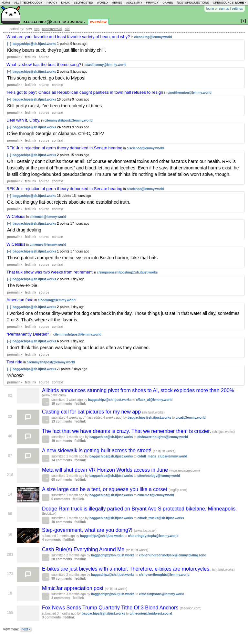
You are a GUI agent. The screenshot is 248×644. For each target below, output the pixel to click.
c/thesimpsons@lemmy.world (162, 594)
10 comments (62, 522)
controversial (52, 29)
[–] (9, 44)
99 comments (62, 579)
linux (65, 3)
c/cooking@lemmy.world (153, 37)
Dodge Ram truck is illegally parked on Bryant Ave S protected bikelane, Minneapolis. (139, 509)
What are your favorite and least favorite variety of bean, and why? (68, 37)
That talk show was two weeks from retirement (50, 272)
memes (117, 3)
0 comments (61, 499)
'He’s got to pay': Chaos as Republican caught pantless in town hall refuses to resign (85, 92)
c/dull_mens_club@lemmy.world (162, 456)
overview (98, 22)
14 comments (62, 460)
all (17, 3)
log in (210, 9)
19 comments (62, 404)
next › (26, 629)
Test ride (14, 362)
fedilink (31, 57)
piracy (52, 3)
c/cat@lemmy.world (191, 418)
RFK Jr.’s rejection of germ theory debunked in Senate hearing (64, 148)
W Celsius (16, 216)
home (6, 3)
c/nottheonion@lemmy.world (190, 93)
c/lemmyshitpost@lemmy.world (69, 120)
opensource (223, 3)
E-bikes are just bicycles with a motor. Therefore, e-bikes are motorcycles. (127, 569)
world (102, 3)
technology (32, 3)
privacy (152, 3)
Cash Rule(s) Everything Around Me (84, 549)
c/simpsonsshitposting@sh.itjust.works (127, 272)
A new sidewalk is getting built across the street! (97, 451)
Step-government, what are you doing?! (88, 530)
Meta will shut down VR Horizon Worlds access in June (106, 470)
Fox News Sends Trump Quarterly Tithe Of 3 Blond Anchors (111, 608)
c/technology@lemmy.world (159, 476)
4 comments (51, 540)
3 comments (61, 598)
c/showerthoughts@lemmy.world (163, 437)
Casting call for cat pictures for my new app (92, 412)
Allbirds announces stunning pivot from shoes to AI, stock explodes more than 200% (138, 390)
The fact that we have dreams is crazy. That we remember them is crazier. (127, 431)
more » (241, 3)
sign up (224, 9)
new (29, 29)
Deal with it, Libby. (23, 120)
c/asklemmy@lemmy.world (106, 65)
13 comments (62, 421)
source (44, 57)
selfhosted (83, 3)
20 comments (62, 559)
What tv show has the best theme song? (44, 64)
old (67, 29)
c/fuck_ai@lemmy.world (154, 400)
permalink (15, 57)
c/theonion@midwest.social (151, 613)
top (37, 29)
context (57, 85)
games (168, 3)
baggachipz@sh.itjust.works (54, 21)
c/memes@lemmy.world (48, 217)
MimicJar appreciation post (73, 588)
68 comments (62, 480)
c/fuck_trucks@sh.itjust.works (161, 518)
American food (20, 300)
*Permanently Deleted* (28, 334)
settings (237, 9)
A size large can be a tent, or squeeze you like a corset (105, 489)
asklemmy (134, 3)
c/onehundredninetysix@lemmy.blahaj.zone (173, 555)
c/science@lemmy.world (145, 148)
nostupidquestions (193, 3)
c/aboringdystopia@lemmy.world (153, 536)
